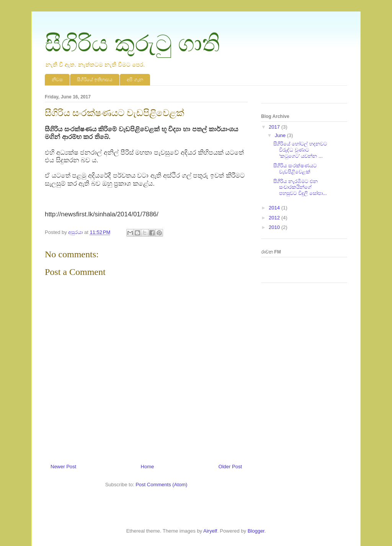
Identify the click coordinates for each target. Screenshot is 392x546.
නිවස (57, 80)
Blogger (256, 531)
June (281, 135)
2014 (275, 208)
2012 (275, 218)
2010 (275, 227)
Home (148, 467)
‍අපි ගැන (135, 80)
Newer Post (63, 467)
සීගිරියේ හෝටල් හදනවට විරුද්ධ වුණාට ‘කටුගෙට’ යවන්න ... (300, 150)
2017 (275, 127)
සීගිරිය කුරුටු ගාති (132, 43)
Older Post (230, 467)
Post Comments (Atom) (161, 485)
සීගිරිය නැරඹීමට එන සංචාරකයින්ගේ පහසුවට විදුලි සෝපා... (300, 187)
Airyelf (210, 531)
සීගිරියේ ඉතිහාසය (95, 80)
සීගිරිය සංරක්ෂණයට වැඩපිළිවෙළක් (295, 169)
